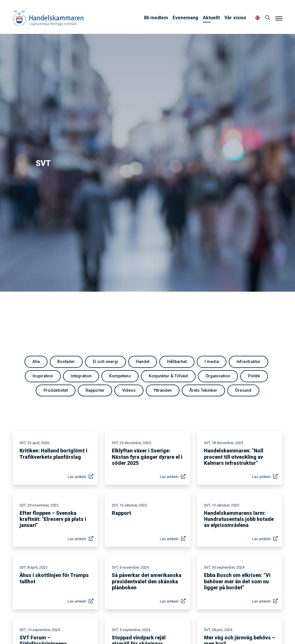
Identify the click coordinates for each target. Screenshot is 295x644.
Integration (81, 376)
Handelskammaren (48, 18)
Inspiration (43, 376)
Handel (143, 362)
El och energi (105, 362)
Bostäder (66, 362)
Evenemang (185, 18)
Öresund (243, 390)
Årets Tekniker (203, 390)
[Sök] (268, 18)
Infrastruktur (248, 362)
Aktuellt (211, 18)
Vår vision (235, 18)
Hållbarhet (177, 362)
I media (212, 362)
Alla (36, 362)
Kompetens (120, 376)
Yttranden (163, 390)
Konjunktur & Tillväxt (168, 376)
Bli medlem (156, 18)
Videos (129, 390)
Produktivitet (56, 390)
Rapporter (95, 390)
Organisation (218, 376)
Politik (254, 376)
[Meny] (279, 18)
